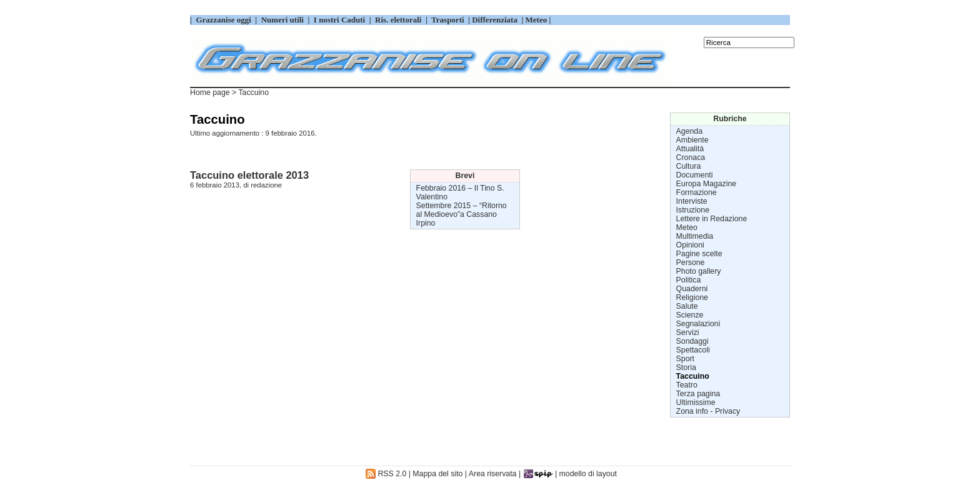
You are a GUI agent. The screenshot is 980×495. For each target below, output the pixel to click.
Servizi (688, 332)
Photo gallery (699, 271)
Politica (689, 280)
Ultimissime (696, 402)
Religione (692, 297)
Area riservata (493, 474)
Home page (210, 92)
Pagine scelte (699, 254)
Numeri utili (282, 20)
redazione (266, 185)
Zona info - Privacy (708, 411)
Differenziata (496, 20)
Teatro (687, 385)
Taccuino (693, 376)
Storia (686, 367)
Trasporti (449, 20)
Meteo (687, 227)
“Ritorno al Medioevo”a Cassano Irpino (462, 214)
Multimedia (695, 236)
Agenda (689, 131)
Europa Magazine (707, 184)
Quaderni (692, 289)
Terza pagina (698, 394)
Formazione (697, 192)
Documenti (695, 175)
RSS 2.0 (386, 474)
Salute (687, 306)
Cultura (689, 166)
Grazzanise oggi (223, 20)
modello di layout (588, 474)
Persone (691, 262)
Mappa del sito (437, 474)
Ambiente (692, 140)
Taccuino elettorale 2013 (249, 175)
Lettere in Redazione (712, 219)
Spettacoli (693, 350)
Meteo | (537, 20)
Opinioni (690, 245)
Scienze (690, 315)
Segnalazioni (698, 324)
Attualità (690, 149)
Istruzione (693, 210)
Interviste (692, 201)
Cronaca (691, 157)
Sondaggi (692, 341)
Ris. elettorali (398, 20)
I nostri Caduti (340, 20)
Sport (685, 359)
